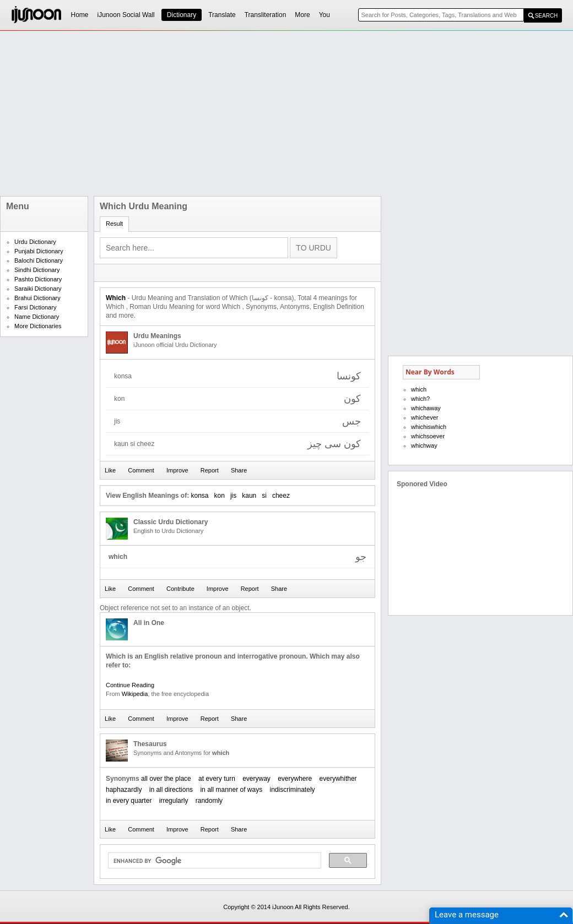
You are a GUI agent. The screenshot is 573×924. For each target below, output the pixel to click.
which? (420, 399)
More (302, 15)
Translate (222, 15)
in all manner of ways (231, 790)
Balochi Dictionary (39, 260)
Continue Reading (130, 685)
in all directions (171, 790)
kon (220, 496)
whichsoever (428, 436)
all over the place (166, 779)
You (325, 15)
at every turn (217, 779)
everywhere (295, 779)
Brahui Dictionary (37, 298)
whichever (425, 417)
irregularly (174, 801)
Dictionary (182, 15)
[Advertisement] (215, 113)
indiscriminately (293, 790)
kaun (249, 496)
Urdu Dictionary (35, 242)
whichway (424, 445)
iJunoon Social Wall (126, 15)
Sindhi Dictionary (37, 270)
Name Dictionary (37, 317)
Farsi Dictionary (35, 307)
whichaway (426, 408)
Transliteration (266, 15)
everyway (256, 779)
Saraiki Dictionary (38, 289)
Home (80, 15)
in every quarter (129, 801)
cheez (281, 496)
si (264, 496)
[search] (213, 861)
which (419, 389)
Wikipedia (135, 694)
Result (114, 224)
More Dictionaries (38, 326)
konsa (199, 496)
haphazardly (124, 790)
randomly (209, 801)
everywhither (338, 779)
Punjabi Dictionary (39, 251)
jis (233, 496)
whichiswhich (429, 427)
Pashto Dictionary (38, 279)
